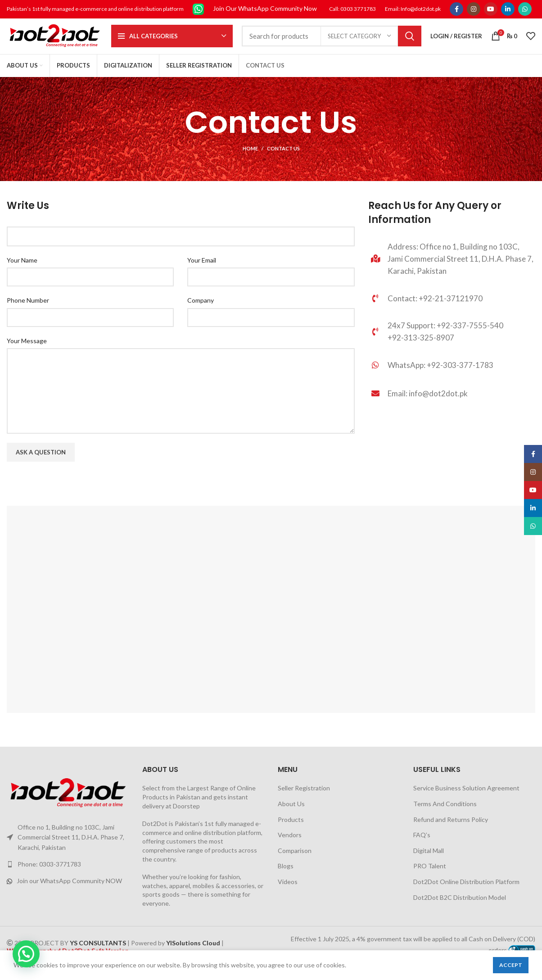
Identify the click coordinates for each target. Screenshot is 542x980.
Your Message (27, 352)
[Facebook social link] (456, 9)
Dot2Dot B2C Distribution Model (460, 909)
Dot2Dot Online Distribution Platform (466, 894)
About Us (291, 816)
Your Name (22, 272)
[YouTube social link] (491, 9)
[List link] (452, 380)
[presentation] (75, 500)
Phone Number (28, 312)
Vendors (290, 847)
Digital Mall (429, 862)
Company (201, 312)
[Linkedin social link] (508, 9)
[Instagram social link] (474, 9)
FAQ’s (422, 847)
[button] (26, 954)
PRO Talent (430, 878)
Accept (511, 965)
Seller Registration (304, 800)
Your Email (202, 272)
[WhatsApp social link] (525, 9)
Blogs (286, 878)
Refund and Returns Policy (451, 831)
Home (250, 161)
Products (291, 831)
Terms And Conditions (445, 816)
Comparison (295, 862)
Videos (288, 894)
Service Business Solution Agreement (466, 800)
